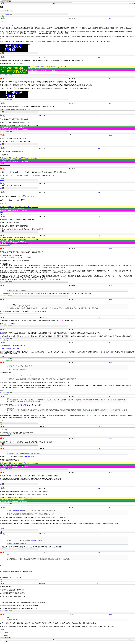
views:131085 (4, 642)
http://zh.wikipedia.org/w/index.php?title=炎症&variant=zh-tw (18, 257)
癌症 (8, 636)
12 (1, 234)
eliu (2, 53)
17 (1, 328)
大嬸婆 (2, 549)
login (130, 3)
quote (110, 18)
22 (1, 437)
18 (1, 340)
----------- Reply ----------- (7, 11)
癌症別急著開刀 (23, 405)
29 (1, 581)
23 (1, 447)
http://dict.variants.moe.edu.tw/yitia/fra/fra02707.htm (15, 110)
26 (1, 505)
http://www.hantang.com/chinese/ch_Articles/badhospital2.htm (18, 376)
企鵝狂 (2, 180)
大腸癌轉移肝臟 (11, 491)
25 (1, 486)
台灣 (5, 1)
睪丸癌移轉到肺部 (29, 457)
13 (1, 247)
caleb (2, 212)
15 (1, 298)
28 (1, 551)
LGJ (10, 1)
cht (3, 1)
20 (1, 394)
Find (54, 3)
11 (1, 214)
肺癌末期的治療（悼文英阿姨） (11, 349)
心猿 (1, 580)
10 (1, 190)
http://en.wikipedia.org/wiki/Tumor (10, 25)
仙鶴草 (2, 333)
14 (1, 284)
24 (1, 471)
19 (1, 361)
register (133, 3)
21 (1, 424)
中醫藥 (5, 636)
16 (1, 315)
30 (1, 613)
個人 (8, 1)
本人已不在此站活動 (6, 14)
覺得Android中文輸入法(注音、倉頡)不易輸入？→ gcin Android (47, 67)
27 (1, 532)
